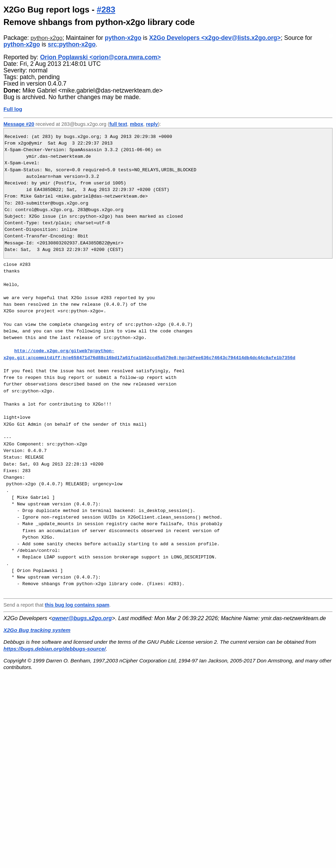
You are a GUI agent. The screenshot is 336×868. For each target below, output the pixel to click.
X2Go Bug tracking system (37, 630)
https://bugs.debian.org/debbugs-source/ (55, 649)
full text (118, 124)
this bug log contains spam (77, 605)
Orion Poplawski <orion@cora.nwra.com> (101, 57)
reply (152, 124)
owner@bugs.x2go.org (82, 618)
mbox (136, 124)
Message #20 (19, 124)
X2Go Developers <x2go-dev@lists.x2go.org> (215, 38)
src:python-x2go (72, 44)
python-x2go (46, 38)
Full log (13, 109)
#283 (106, 10)
